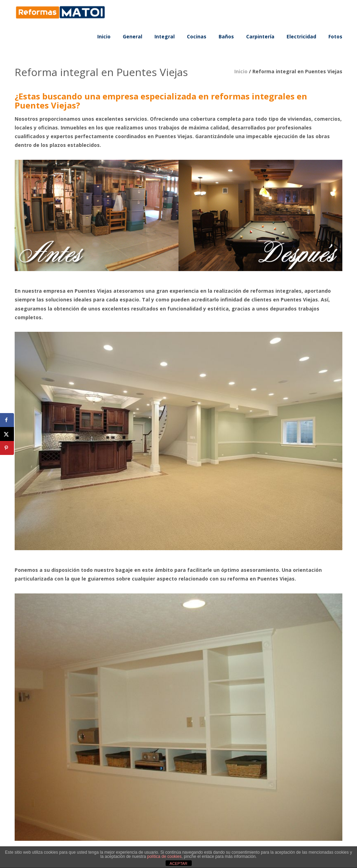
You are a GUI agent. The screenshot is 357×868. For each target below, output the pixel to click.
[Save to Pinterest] (7, 448)
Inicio (241, 71)
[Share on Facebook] (7, 420)
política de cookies (164, 856)
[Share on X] (7, 434)
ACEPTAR (178, 863)
